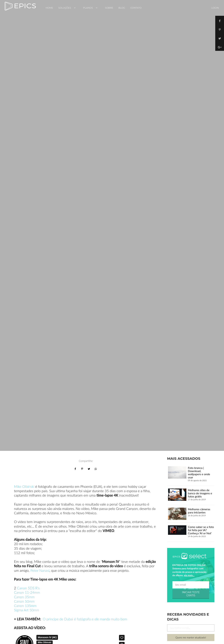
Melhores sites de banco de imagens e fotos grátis (200, 493)
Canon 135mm (25, 606)
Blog (122, 8)
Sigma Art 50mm (27, 610)
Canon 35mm (24, 597)
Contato (136, 8)
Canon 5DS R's (28, 588)
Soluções (68, 8)
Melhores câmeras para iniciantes (199, 511)
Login (215, 8)
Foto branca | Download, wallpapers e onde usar (199, 472)
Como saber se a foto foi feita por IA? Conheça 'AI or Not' (201, 530)
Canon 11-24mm (27, 592)
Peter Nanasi (40, 570)
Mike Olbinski (24, 486)
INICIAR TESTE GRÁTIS (191, 594)
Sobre (109, 8)
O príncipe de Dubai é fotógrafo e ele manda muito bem (85, 619)
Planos (91, 8)
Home (49, 8)
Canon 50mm (24, 601)
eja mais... (189, 575)
